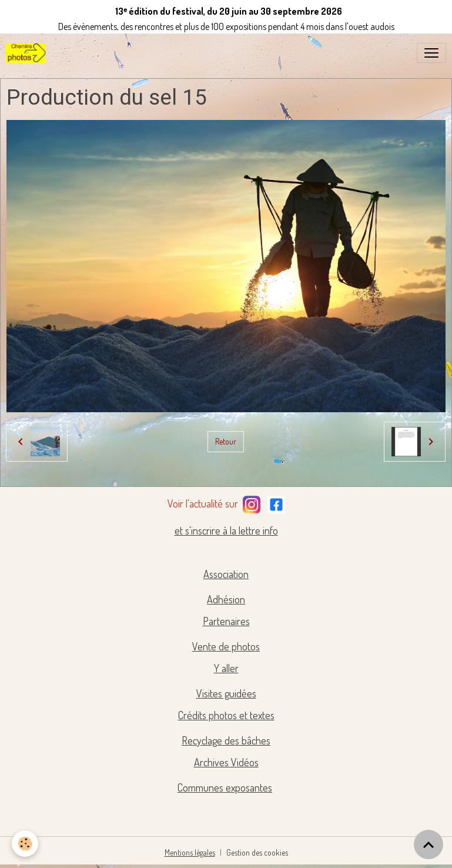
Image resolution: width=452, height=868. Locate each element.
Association (226, 574)
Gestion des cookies (257, 852)
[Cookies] (25, 844)
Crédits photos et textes (226, 715)
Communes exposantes (225, 787)
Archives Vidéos (226, 762)
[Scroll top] (428, 844)
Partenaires (226, 621)
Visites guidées (226, 693)
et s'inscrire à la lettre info (226, 530)
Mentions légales (190, 852)
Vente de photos (226, 646)
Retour (226, 441)
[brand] (28, 53)
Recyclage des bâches (226, 740)
